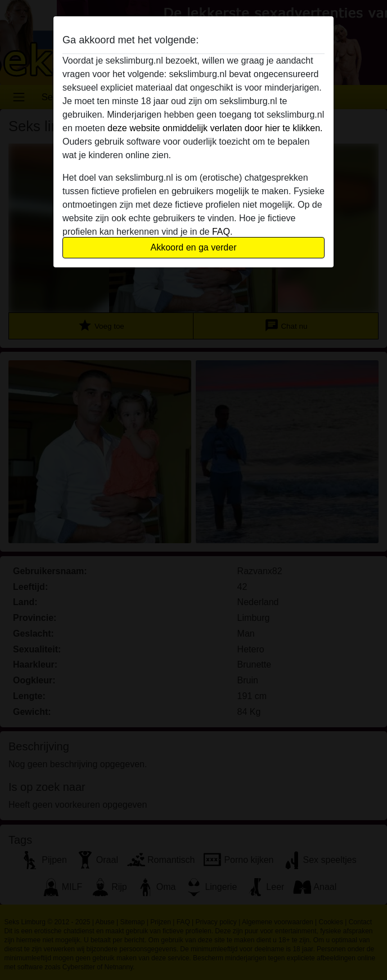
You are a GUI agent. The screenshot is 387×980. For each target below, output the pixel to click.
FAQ (221, 232)
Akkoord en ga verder (194, 247)
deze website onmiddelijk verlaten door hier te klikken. (215, 128)
